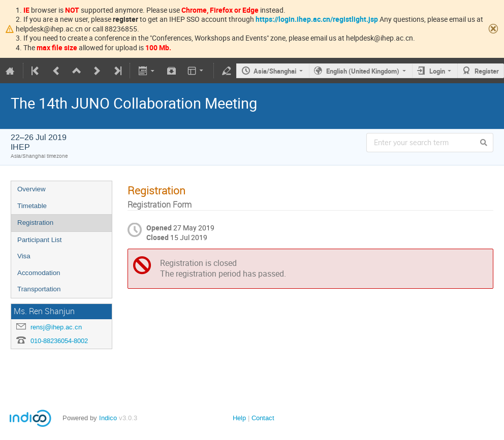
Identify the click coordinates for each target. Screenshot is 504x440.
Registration (35, 223)
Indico (108, 418)
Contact (263, 418)
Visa (24, 256)
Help (239, 418)
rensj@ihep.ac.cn (56, 327)
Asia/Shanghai (275, 71)
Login (437, 71)
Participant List (39, 240)
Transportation (39, 289)
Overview (31, 189)
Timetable (32, 206)
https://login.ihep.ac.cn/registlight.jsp (317, 19)
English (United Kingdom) (363, 71)
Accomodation (39, 273)
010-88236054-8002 (59, 341)
